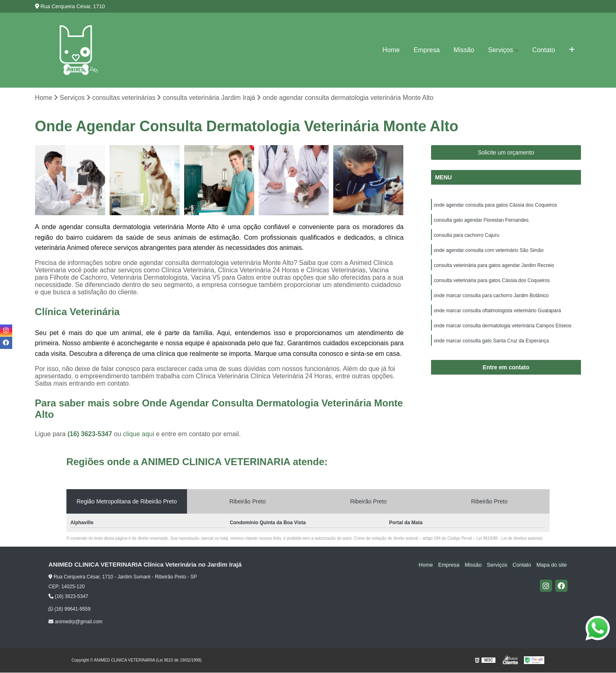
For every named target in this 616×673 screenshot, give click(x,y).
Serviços (500, 50)
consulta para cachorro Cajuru (467, 236)
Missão (464, 50)
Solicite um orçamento (506, 153)
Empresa (427, 50)
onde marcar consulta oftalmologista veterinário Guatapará (497, 314)
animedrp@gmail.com (75, 622)
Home (391, 50)
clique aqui (139, 434)
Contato (543, 50)
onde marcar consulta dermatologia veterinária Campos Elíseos (503, 329)
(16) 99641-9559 (69, 609)
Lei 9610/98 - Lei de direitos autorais (509, 539)
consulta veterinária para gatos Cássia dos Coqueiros (492, 283)
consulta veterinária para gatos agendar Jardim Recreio (494, 267)
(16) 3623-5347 (91, 434)
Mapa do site (552, 565)
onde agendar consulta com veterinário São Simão (489, 252)
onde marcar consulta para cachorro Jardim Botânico (491, 298)
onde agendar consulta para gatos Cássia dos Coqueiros (496, 205)
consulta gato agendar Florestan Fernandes (481, 221)
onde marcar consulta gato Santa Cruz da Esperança (492, 345)
